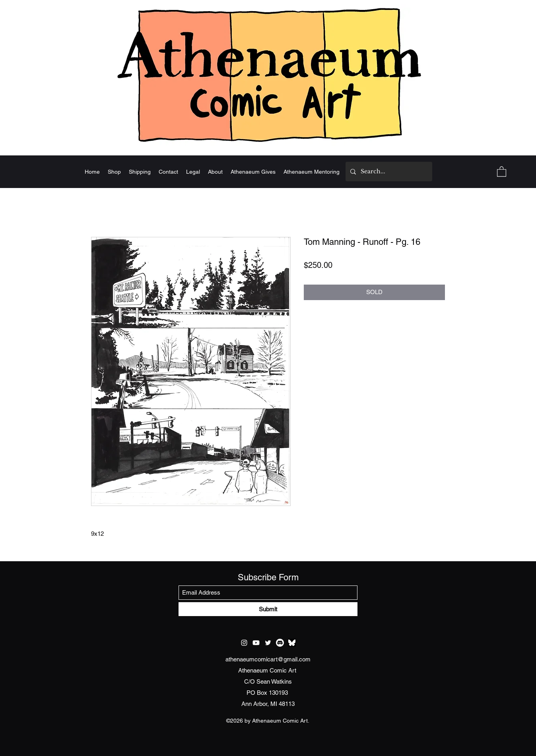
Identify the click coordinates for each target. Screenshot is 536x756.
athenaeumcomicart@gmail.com (268, 659)
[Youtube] (256, 643)
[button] (502, 171)
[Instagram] (244, 643)
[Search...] (388, 172)
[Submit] (268, 609)
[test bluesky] (292, 643)
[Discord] (280, 643)
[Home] (268, 74)
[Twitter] (268, 643)
